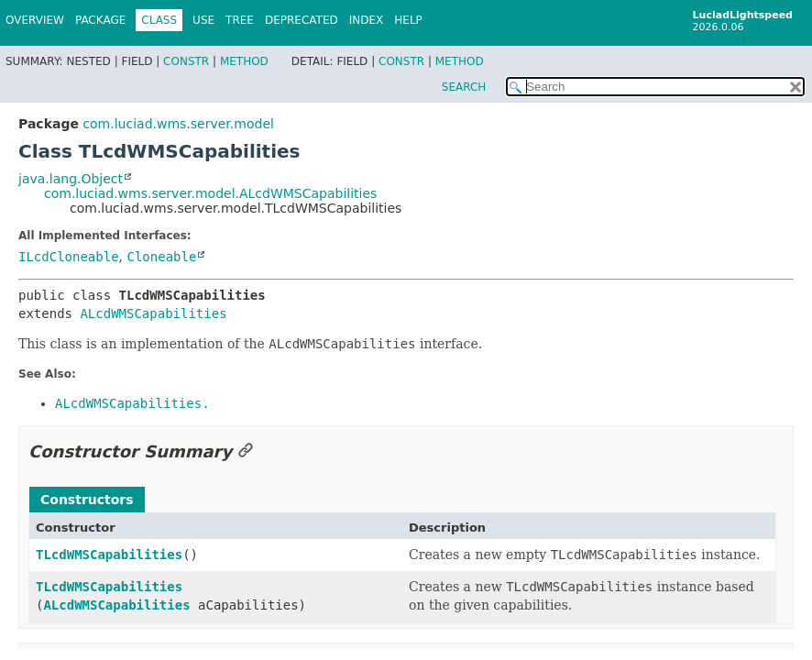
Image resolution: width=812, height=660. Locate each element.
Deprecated (302, 20)
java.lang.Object (71, 179)
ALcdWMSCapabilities (153, 313)
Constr (186, 61)
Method (244, 61)
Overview (35, 20)
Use (203, 20)
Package (100, 20)
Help (408, 20)
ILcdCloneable (69, 257)
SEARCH (464, 87)
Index (367, 20)
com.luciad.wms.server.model (178, 124)
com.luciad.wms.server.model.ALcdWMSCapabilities (210, 193)
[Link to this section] (246, 451)
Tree (240, 20)
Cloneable (161, 257)
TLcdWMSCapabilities (109, 555)
